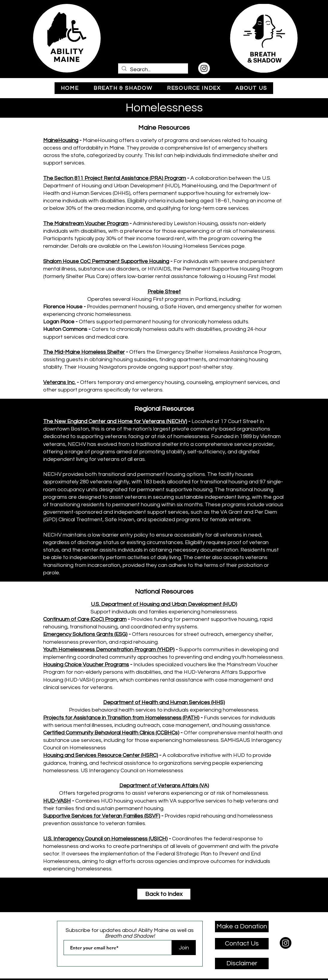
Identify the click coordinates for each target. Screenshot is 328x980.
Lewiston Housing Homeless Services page (192, 246)
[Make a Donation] (242, 927)
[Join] (184, 948)
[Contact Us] (242, 944)
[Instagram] (204, 68)
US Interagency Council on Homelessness (132, 771)
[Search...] (153, 70)
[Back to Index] (164, 894)
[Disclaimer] (242, 963)
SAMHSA (232, 740)
